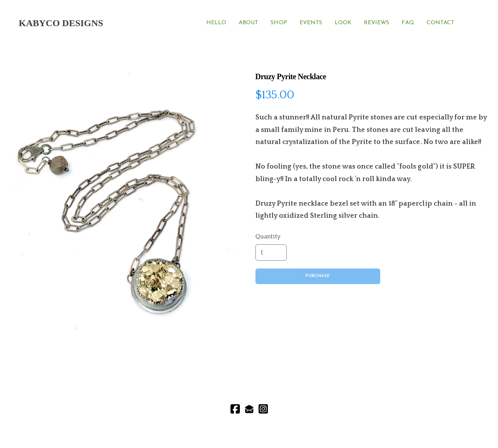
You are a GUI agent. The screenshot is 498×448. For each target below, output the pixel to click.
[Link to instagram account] (263, 409)
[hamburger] (113, 23)
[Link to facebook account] (235, 409)
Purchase (317, 276)
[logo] (61, 23)
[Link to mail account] (249, 409)
